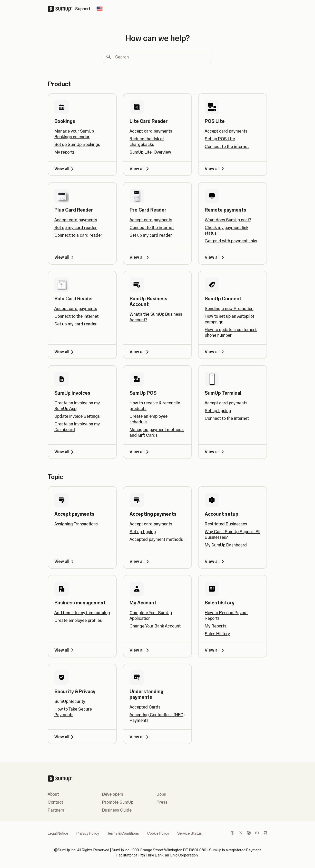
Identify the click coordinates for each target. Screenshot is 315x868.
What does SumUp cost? (228, 220)
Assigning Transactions (76, 524)
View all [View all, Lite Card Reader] (140, 168)
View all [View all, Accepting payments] (140, 561)
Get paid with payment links (231, 241)
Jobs (161, 794)
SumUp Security (70, 701)
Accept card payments (151, 131)
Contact (55, 802)
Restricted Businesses (226, 524)
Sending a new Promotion (229, 308)
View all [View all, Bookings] (65, 168)
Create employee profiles (78, 620)
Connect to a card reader (78, 235)
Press (162, 802)
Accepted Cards (145, 707)
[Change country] (100, 9)
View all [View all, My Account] (140, 650)
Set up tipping (218, 411)
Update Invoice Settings (77, 416)
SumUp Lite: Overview (150, 152)
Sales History (217, 634)
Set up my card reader (76, 227)
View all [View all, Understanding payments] (140, 737)
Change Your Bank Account (155, 626)
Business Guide (117, 810)
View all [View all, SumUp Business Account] (140, 352)
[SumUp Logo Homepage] (61, 9)
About (53, 794)
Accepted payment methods (156, 539)
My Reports (215, 626)
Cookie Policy (158, 833)
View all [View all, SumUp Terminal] (215, 452)
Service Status (190, 833)
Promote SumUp (118, 802)
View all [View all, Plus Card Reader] (65, 257)
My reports (65, 152)
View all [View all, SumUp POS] (140, 452)
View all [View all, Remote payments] (215, 257)
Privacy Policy (88, 833)
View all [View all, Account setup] (215, 561)
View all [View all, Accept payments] (65, 561)
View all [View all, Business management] (65, 650)
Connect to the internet (227, 146)
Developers (113, 794)
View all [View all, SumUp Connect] (215, 352)
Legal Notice (58, 833)
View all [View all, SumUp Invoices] (65, 452)
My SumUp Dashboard (226, 545)
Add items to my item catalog (82, 613)
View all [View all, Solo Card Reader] (65, 352)
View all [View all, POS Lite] (215, 168)
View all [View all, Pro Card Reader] (140, 257)
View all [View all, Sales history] (215, 650)
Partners (56, 810)
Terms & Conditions (123, 833)
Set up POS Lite (220, 139)
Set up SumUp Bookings (77, 144)
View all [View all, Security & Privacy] (65, 737)
